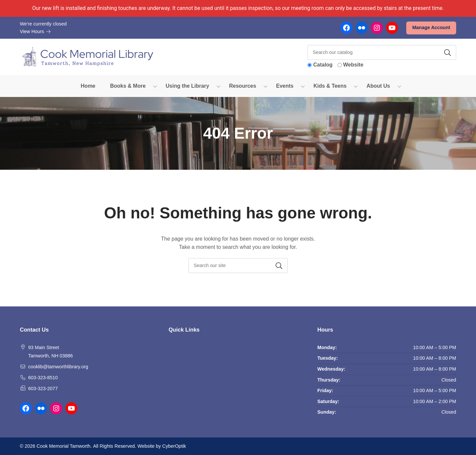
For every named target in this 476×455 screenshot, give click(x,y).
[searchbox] (238, 266)
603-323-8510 (43, 378)
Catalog (323, 65)
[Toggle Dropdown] (155, 86)
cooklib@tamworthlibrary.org (58, 367)
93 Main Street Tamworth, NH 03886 (50, 352)
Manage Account (431, 27)
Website (353, 65)
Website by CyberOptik (162, 446)
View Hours (35, 31)
